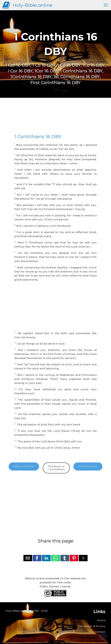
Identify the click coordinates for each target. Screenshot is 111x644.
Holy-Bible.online (33, 5)
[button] (28, 558)
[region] (55, 119)
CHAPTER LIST (88, 466)
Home (101, 620)
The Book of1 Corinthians (56, 468)
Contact (100, 632)
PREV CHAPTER (24, 466)
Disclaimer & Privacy (92, 626)
